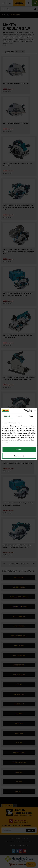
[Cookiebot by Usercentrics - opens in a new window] (24, 411)
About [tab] (31, 416)
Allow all (19, 449)
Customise (19, 456)
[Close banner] (35, 411)
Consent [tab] (7, 416)
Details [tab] (19, 416)
